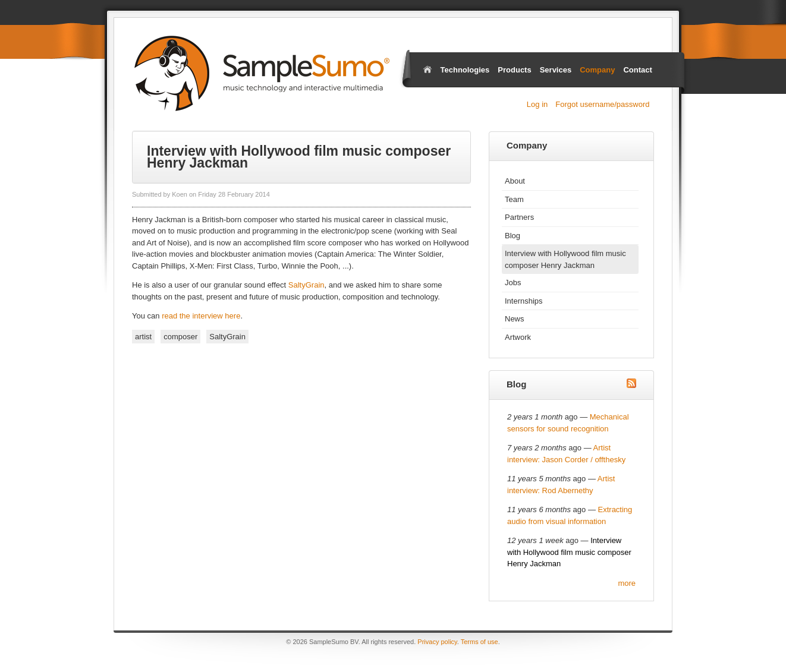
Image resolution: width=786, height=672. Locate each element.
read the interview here (201, 316)
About (515, 181)
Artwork (518, 337)
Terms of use (480, 642)
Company (597, 70)
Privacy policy (437, 642)
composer (180, 337)
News (515, 319)
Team (514, 199)
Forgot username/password (602, 104)
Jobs (513, 283)
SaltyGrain (306, 285)
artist (143, 337)
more (627, 583)
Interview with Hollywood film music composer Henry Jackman (565, 259)
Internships (524, 301)
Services (556, 70)
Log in (537, 104)
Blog (513, 236)
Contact (637, 70)
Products (514, 70)
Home (427, 69)
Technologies (465, 70)
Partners (519, 217)
